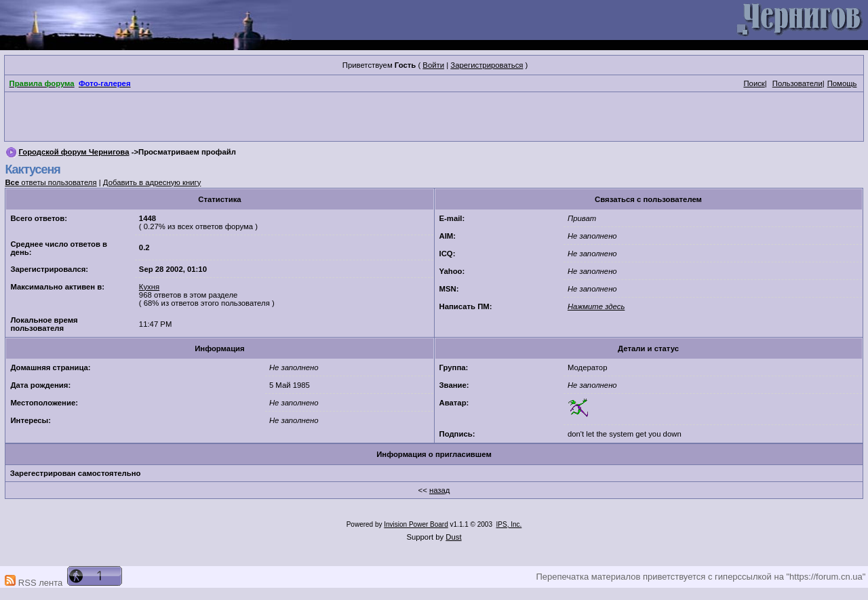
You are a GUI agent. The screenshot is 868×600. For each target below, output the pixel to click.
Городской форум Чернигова (74, 152)
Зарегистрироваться (487, 65)
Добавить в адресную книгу (152, 182)
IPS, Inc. (509, 524)
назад (440, 490)
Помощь (842, 83)
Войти (433, 65)
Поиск (754, 83)
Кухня (149, 287)
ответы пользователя (51, 182)
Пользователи (797, 83)
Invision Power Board (416, 524)
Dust (453, 537)
